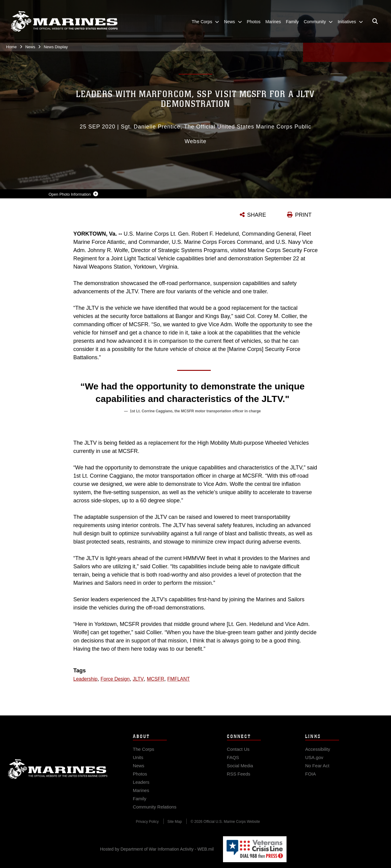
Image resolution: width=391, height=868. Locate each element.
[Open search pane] (375, 21)
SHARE (257, 215)
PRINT (303, 215)
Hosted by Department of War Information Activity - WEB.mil (157, 849)
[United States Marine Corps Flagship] (64, 22)
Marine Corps (58, 775)
